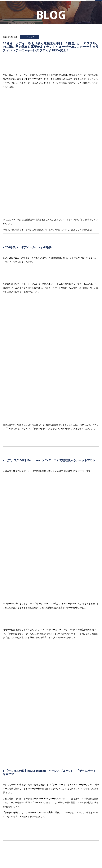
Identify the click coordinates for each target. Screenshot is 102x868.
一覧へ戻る (51, 695)
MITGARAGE (48, 863)
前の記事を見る (13, 686)
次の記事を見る (89, 703)
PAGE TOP (90, 817)
